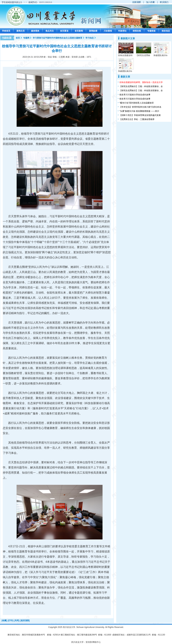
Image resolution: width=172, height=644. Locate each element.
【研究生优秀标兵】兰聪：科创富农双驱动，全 (141, 86)
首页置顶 (64, 31)
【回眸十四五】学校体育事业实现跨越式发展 (140, 115)
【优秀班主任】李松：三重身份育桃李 (137, 119)
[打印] (10, 621)
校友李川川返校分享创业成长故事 (135, 95)
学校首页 (6, 31)
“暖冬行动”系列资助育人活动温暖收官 (137, 103)
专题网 (26, 38)
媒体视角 (35, 31)
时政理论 (122, 31)
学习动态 (90, 38)
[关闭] (17, 621)
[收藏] (4, 621)
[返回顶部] (25, 621)
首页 (18, 38)
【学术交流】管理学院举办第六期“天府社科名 (140, 107)
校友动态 (166, 31)
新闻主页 (21, 31)
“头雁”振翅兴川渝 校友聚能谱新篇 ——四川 (139, 111)
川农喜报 (108, 31)
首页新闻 (79, 31)
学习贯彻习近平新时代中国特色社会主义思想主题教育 (58, 38)
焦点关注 (50, 31)
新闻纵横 (93, 31)
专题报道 (151, 31)
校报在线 (137, 31)
